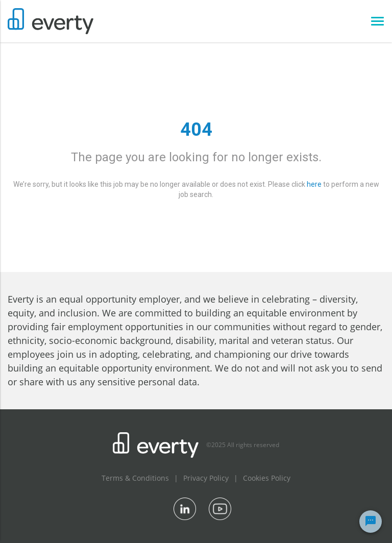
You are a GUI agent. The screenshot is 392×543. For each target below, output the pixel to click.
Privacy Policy (206, 478)
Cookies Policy (267, 478)
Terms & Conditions (135, 478)
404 (196, 130)
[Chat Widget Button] (371, 522)
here (314, 184)
